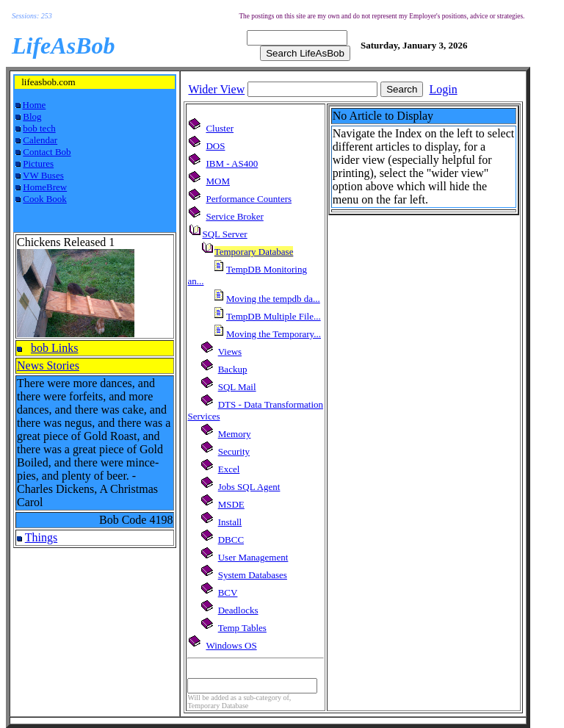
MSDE (231, 504)
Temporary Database (254, 252)
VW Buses (43, 175)
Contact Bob (47, 152)
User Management (253, 557)
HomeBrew (45, 187)
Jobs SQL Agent (249, 487)
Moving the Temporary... (274, 334)
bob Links (54, 348)
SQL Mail (237, 387)
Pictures (38, 163)
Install (230, 522)
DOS (215, 146)
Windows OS (231, 645)
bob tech (39, 128)
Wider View (216, 89)
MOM (218, 181)
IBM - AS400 (232, 163)
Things (41, 537)
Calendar (40, 140)
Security (234, 451)
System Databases (253, 575)
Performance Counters (249, 199)
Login (443, 89)
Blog (32, 116)
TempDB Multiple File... (274, 316)
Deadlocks (238, 610)
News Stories (48, 365)
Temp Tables (242, 628)
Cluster (220, 128)
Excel (229, 469)
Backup (233, 369)
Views (230, 352)
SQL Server (224, 234)
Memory (235, 434)
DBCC (231, 540)
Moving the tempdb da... (273, 299)
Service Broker (234, 216)
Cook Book (45, 199)
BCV (228, 592)
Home (35, 105)
